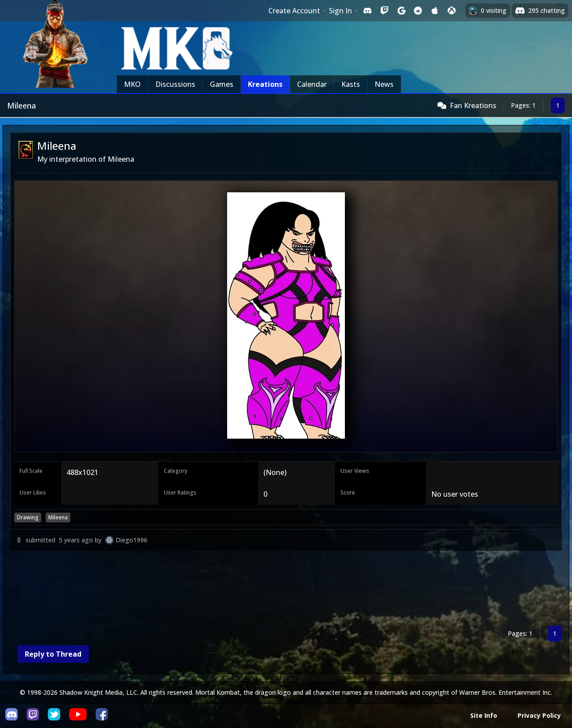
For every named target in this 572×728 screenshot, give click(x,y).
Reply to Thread (53, 654)
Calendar (312, 84)
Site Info (484, 715)
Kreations (265, 84)
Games (222, 84)
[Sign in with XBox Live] (452, 11)
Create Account (294, 11)
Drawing (28, 517)
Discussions (175, 84)
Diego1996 (131, 540)
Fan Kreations (473, 105)
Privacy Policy (539, 715)
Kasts (351, 84)
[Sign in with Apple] (435, 11)
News (384, 84)
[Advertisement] (276, 590)
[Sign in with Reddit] (418, 11)
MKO (132, 84)
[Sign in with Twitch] (384, 11)
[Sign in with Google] (401, 11)
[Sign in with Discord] (367, 11)
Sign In (340, 11)
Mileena (58, 517)
